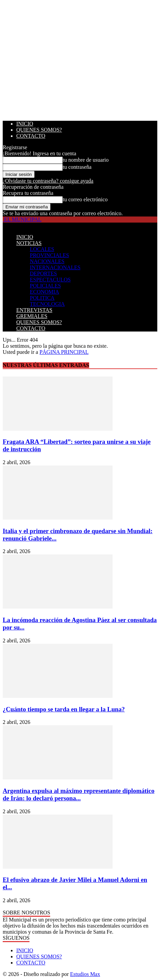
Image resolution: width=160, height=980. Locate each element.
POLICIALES (45, 286)
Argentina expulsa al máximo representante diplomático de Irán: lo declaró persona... (79, 794)
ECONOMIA (44, 292)
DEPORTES (43, 274)
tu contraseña (77, 167)
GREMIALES (32, 316)
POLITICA (42, 298)
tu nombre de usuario (86, 160)
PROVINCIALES (49, 255)
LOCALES (42, 249)
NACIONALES (47, 261)
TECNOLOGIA (47, 304)
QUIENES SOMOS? (39, 130)
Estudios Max (85, 974)
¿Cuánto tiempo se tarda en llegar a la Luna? (64, 709)
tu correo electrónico (85, 199)
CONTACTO (31, 136)
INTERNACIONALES (55, 267)
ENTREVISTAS (34, 310)
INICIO (25, 124)
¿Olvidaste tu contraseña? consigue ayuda (48, 181)
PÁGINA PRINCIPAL (64, 352)
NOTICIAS (29, 243)
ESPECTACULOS (50, 280)
